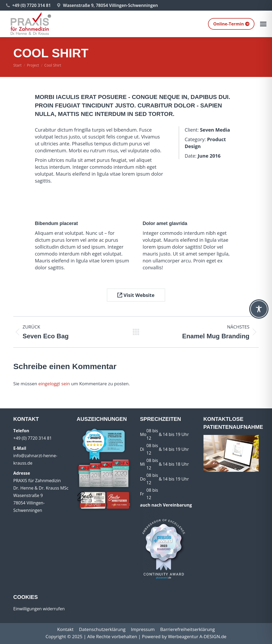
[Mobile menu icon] (263, 24)
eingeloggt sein (54, 384)
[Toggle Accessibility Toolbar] (259, 309)
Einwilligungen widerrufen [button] (39, 609)
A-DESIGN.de (213, 636)
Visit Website (136, 295)
